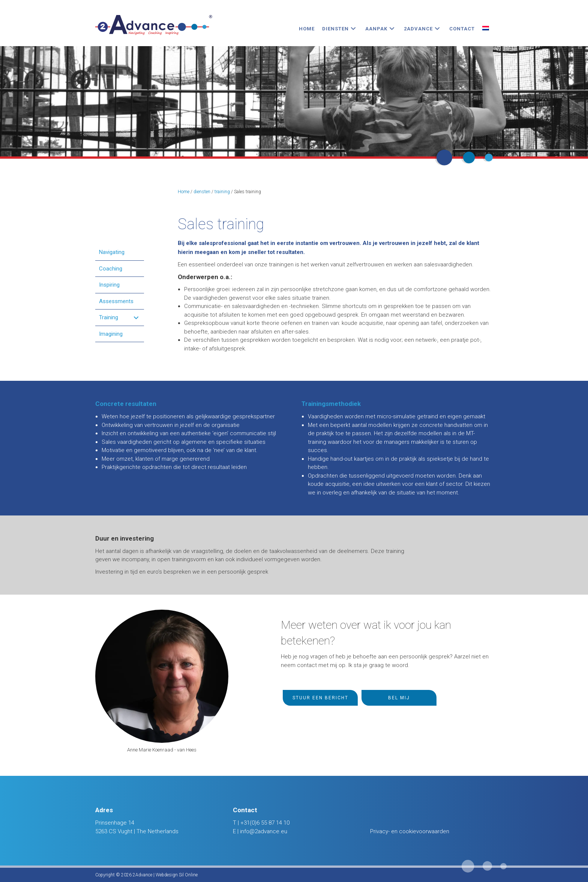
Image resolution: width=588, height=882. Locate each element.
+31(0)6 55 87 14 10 (265, 823)
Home (184, 192)
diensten (202, 192)
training (222, 192)
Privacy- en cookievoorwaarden (410, 831)
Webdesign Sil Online (177, 875)
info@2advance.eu (264, 831)
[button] (353, 29)
